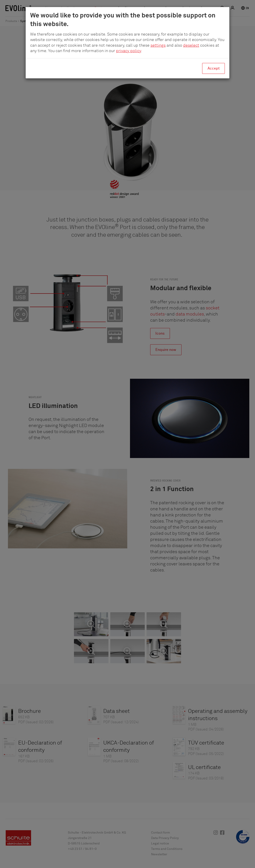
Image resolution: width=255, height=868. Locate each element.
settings (158, 46)
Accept (214, 68)
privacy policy (128, 51)
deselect (191, 46)
